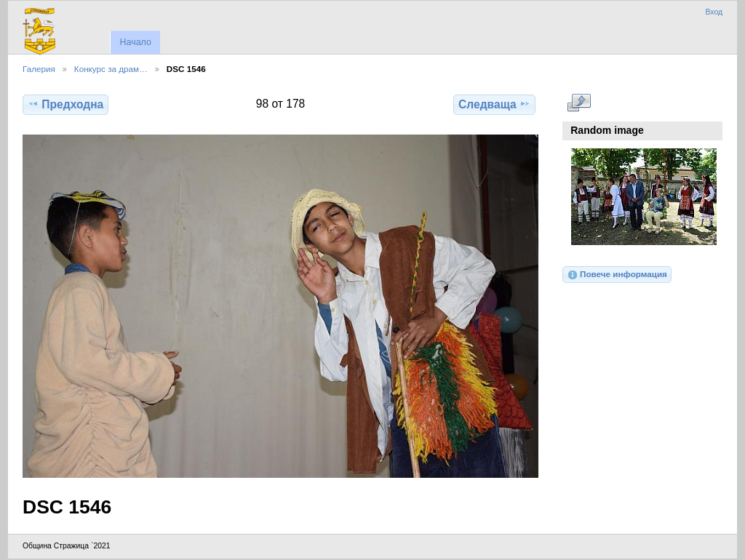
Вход (714, 12)
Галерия (39, 69)
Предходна (65, 104)
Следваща (494, 104)
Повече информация (617, 275)
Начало (135, 42)
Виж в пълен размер (579, 103)
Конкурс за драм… (111, 69)
